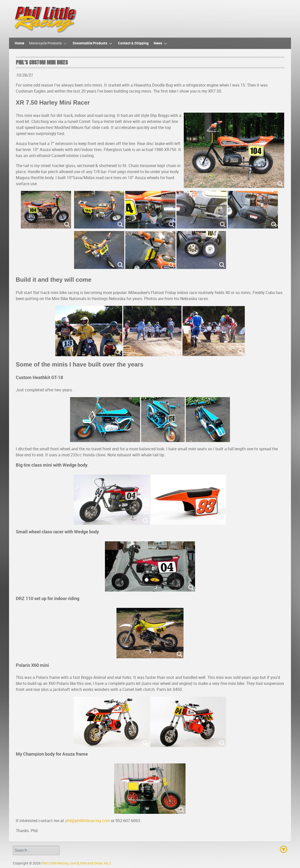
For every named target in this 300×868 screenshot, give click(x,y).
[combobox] (36, 850)
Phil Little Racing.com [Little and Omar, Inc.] (76, 863)
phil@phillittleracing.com (87, 821)
